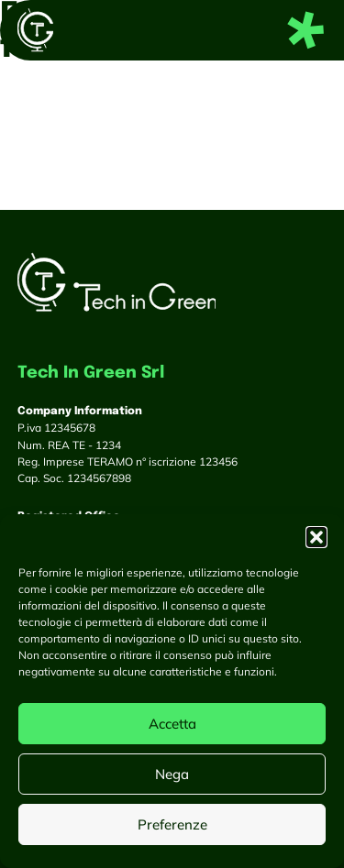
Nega (172, 774)
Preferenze (172, 824)
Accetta (172, 724)
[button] (316, 537)
